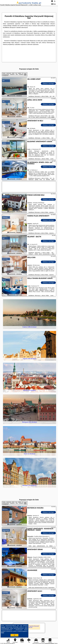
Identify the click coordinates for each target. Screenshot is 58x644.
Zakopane (5, 551)
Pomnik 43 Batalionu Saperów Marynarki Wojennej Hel (29, 627)
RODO (3, 633)
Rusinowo (5, 572)
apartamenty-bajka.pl (29, 3)
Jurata (4, 143)
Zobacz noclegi (48, 83)
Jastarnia (5, 197)
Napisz (56, 643)
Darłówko (5, 593)
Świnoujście (6, 530)
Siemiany (5, 509)
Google (3, 627)
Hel (3, 81)
